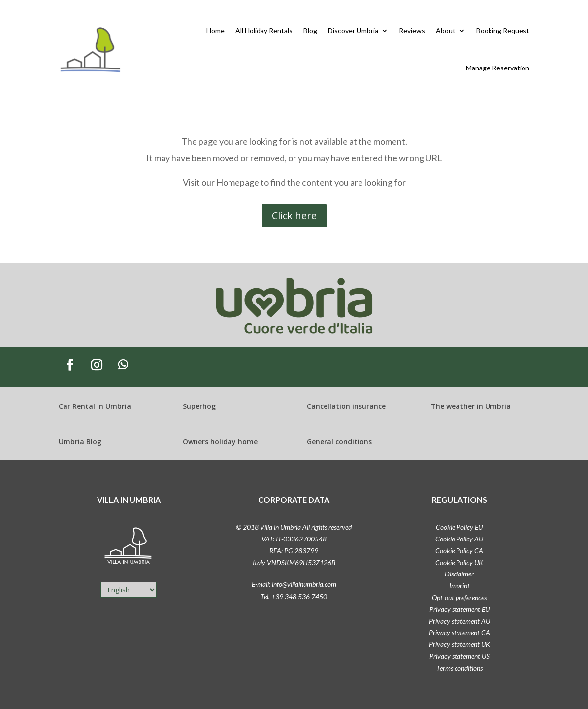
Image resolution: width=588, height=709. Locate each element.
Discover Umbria (353, 30)
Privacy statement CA (459, 632)
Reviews (412, 30)
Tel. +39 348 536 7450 (294, 596)
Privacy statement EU (459, 609)
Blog (310, 30)
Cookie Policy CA (459, 551)
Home (215, 30)
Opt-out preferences (459, 597)
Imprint (459, 586)
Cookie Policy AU (459, 539)
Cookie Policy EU (459, 527)
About (446, 30)
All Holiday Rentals (264, 30)
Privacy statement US (459, 656)
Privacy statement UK (459, 644)
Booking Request (503, 30)
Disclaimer (459, 574)
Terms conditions (459, 668)
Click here (294, 216)
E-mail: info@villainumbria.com (294, 584)
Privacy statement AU (459, 621)
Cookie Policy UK (459, 562)
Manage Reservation (498, 68)
